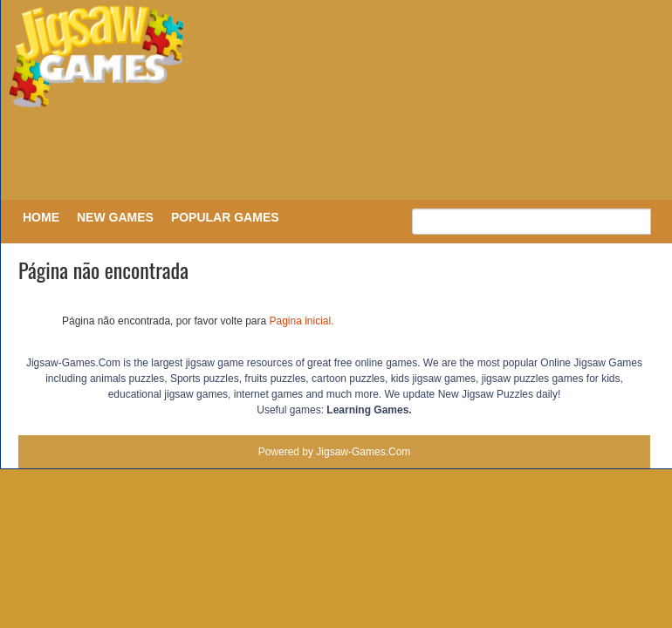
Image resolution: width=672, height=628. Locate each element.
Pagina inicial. (302, 321)
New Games (115, 217)
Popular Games (225, 217)
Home (41, 217)
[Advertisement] (332, 155)
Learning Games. (369, 410)
